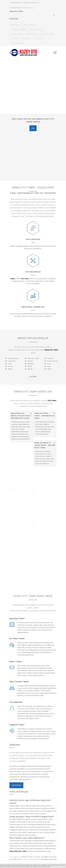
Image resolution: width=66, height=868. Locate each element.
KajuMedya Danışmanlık (49, 859)
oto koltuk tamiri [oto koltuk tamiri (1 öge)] (47, 34)
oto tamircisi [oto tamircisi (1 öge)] (38, 39)
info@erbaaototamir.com (31, 3)
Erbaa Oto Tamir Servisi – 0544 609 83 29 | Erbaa (45, 416)
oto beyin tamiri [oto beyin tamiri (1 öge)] (17, 34)
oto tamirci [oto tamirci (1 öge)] (26, 39)
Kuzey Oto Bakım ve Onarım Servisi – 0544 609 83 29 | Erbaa (45, 445)
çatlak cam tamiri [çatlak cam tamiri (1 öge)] (17, 43)
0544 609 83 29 (16, 3)
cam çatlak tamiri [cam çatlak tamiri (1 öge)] (29, 25)
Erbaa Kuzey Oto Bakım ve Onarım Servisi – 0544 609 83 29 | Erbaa (21, 416)
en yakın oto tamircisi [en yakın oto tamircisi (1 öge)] (19, 29)
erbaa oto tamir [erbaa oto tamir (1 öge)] (36, 29)
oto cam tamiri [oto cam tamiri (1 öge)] (31, 34)
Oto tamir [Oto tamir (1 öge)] (14, 39)
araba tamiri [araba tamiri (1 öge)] (15, 25)
